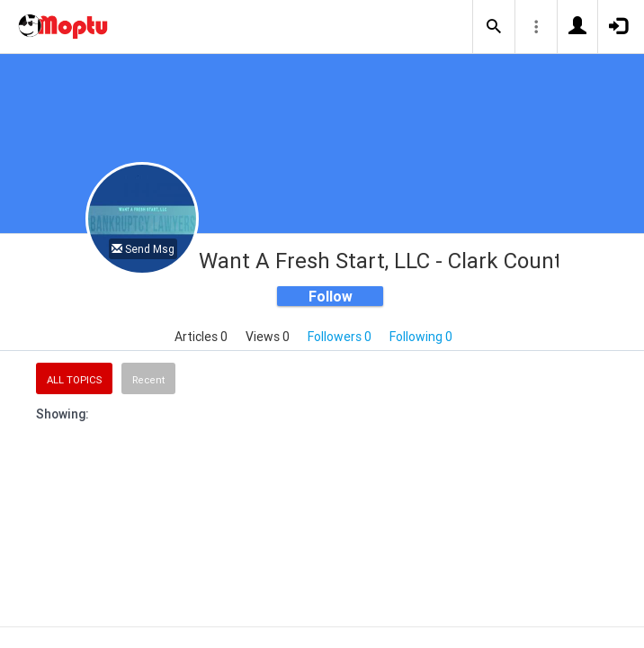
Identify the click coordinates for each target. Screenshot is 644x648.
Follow (331, 296)
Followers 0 (340, 337)
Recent (148, 380)
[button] (494, 27)
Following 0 (421, 337)
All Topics (74, 380)
